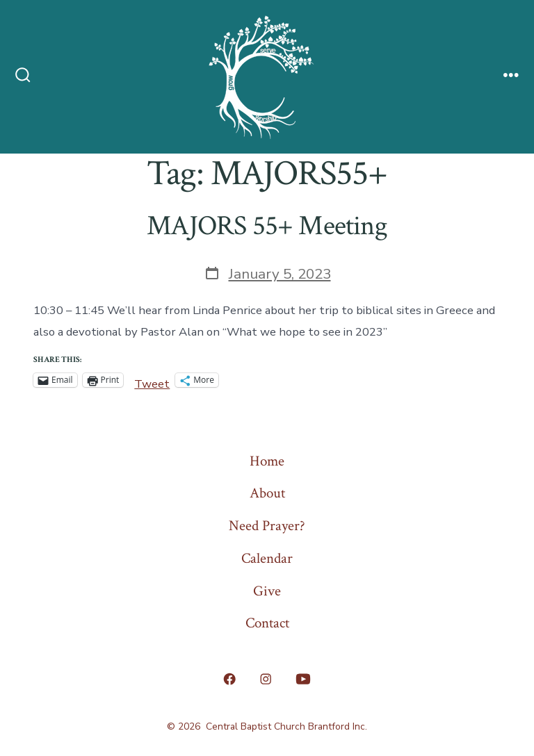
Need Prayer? (267, 526)
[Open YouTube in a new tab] (303, 679)
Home (267, 461)
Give (267, 591)
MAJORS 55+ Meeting (267, 226)
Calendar (267, 558)
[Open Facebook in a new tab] (230, 679)
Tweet (152, 381)
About (267, 493)
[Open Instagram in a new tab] (266, 679)
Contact (267, 623)
